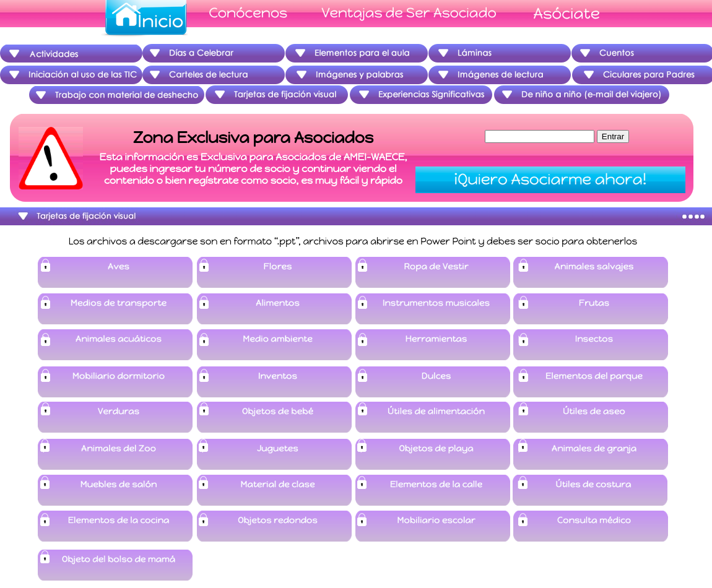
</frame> (352, 159)
